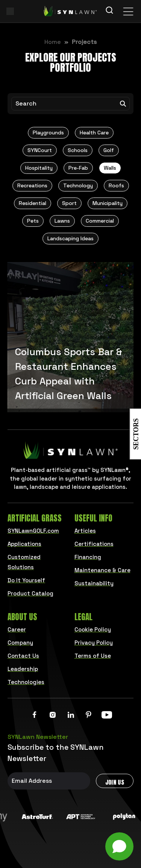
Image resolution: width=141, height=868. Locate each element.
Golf (109, 150)
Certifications (94, 544)
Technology (78, 185)
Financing (88, 557)
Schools (78, 150)
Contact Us (23, 656)
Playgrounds (48, 133)
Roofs (116, 185)
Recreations (32, 185)
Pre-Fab (78, 168)
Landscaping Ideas (70, 238)
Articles (85, 531)
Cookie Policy (93, 629)
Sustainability (94, 583)
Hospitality (39, 168)
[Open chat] (119, 846)
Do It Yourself (26, 580)
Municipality (108, 203)
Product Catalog (30, 593)
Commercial (100, 221)
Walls (110, 168)
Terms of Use (93, 656)
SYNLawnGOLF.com (33, 531)
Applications (24, 544)
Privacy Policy (94, 643)
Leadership (23, 669)
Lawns (62, 221)
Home (53, 42)
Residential (33, 203)
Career (17, 629)
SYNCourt (40, 150)
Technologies (26, 682)
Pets (33, 221)
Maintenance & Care (102, 570)
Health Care (94, 133)
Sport (69, 203)
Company (20, 643)
